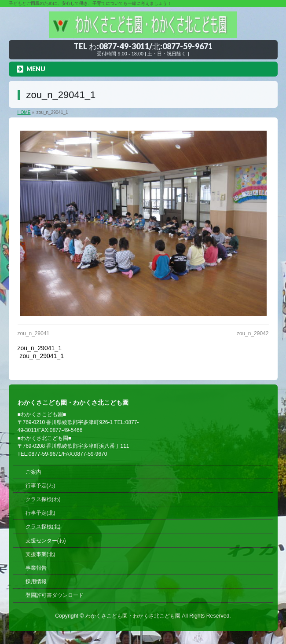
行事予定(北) (40, 513)
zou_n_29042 (253, 333)
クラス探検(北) (43, 527)
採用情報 (36, 582)
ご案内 (33, 472)
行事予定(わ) (40, 486)
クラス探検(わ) (43, 499)
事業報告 (36, 568)
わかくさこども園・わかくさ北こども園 (133, 616)
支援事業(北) (40, 554)
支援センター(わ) (46, 541)
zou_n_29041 (34, 333)
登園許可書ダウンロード (55, 595)
